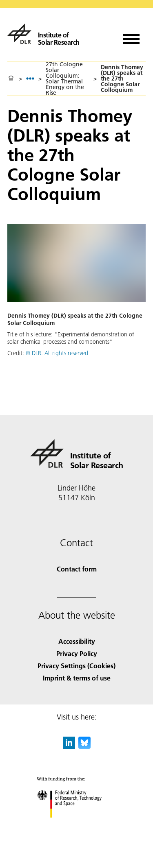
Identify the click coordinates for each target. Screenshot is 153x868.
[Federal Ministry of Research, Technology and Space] (76, 825)
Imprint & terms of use (77, 678)
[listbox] (30, 78)
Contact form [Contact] (77, 569)
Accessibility (77, 641)
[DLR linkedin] (69, 746)
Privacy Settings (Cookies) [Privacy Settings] (76, 666)
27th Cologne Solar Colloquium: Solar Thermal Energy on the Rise (65, 79)
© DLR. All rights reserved (57, 353)
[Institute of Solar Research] (43, 34)
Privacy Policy (77, 653)
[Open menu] (131, 36)
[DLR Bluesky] (84, 746)
